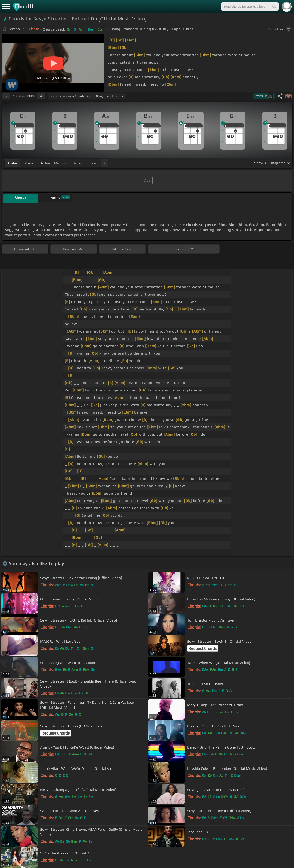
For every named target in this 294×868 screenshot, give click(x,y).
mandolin (61, 163)
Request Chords (203, 648)
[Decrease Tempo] (6, 96)
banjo (77, 163)
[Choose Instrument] (104, 163)
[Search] (274, 6)
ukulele (45, 163)
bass (93, 163)
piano (29, 163)
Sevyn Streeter (50, 19)
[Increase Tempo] (41, 96)
